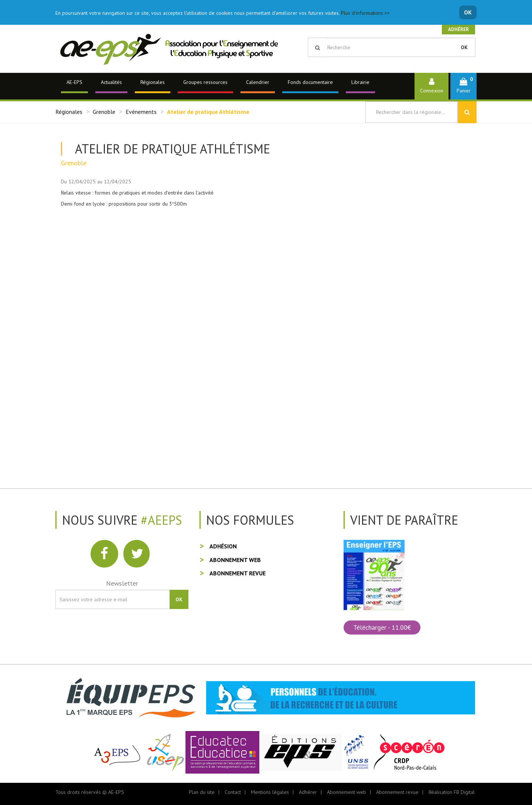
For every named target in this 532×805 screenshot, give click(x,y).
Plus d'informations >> (365, 13)
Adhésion (223, 546)
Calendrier (258, 82)
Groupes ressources (205, 82)
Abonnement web (235, 560)
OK (468, 12)
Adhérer (458, 29)
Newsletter (122, 583)
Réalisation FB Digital (452, 792)
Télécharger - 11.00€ (382, 627)
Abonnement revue (238, 573)
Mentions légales (270, 792)
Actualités (111, 82)
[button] (463, 86)
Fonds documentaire (310, 82)
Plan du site (202, 792)
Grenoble (104, 112)
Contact (233, 792)
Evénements (141, 112)
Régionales (153, 82)
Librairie (360, 82)
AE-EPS (74, 82)
